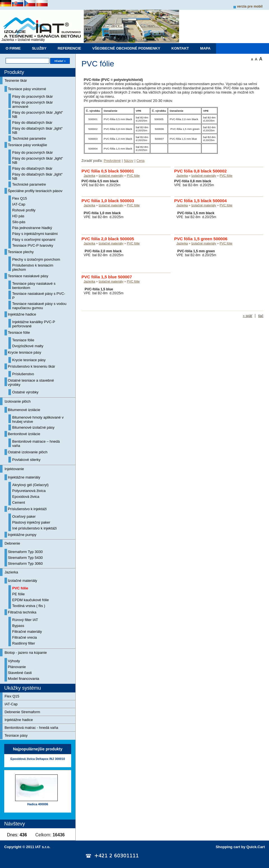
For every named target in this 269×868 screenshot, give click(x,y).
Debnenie (12, 543)
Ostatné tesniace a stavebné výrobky (31, 382)
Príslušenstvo (23, 374)
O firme (13, 48)
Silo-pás (19, 222)
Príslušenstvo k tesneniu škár (32, 366)
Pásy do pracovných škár (33, 96)
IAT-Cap (19, 204)
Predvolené (112, 161)
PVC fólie (20, 588)
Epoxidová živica (26, 497)
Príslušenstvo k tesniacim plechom (33, 267)
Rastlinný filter (24, 643)
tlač (261, 316)
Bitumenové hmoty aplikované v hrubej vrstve (38, 419)
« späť (247, 316)
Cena (141, 161)
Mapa (205, 48)
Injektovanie (14, 469)
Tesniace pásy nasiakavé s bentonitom (34, 286)
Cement (19, 502)
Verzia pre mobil (250, 6)
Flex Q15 (20, 198)
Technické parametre (29, 138)
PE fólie (19, 594)
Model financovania (24, 679)
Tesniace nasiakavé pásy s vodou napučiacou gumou (39, 306)
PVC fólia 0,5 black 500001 (108, 171)
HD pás (18, 216)
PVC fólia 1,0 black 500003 (108, 201)
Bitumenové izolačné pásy (33, 427)
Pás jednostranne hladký (32, 228)
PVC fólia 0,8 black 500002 (201, 171)
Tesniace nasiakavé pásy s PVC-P (39, 296)
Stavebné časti (20, 673)
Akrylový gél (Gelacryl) (31, 485)
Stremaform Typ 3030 (25, 552)
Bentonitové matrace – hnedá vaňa (36, 444)
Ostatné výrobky (25, 392)
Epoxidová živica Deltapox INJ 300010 (38, 759)
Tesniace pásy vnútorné (27, 89)
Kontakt (180, 48)
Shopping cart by (240, 847)
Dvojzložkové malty (28, 346)
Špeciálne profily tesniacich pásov (35, 191)
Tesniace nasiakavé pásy (28, 276)
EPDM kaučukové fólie (31, 600)
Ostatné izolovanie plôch (28, 452)
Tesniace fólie (19, 333)
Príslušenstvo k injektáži (27, 509)
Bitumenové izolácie (24, 410)
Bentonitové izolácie (24, 434)
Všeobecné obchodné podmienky (126, 48)
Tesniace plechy (21, 252)
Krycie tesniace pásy (25, 352)
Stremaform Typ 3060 (25, 563)
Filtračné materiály (27, 632)
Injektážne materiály (24, 477)
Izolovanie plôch (18, 401)
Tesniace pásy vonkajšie (27, 145)
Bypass (18, 626)
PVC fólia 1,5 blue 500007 (107, 277)
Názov (129, 161)
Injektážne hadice (22, 314)
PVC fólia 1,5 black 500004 (201, 201)
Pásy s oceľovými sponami (34, 240)
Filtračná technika (22, 612)
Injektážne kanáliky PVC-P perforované (34, 324)
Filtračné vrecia (25, 637)
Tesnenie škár (16, 81)
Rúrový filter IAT (25, 620)
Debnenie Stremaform (22, 712)
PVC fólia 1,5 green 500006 (201, 239)
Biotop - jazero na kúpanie (26, 653)
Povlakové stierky (26, 460)
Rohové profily (24, 210)
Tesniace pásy (16, 735)
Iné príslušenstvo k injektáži (35, 528)
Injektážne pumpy (22, 535)
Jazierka (8, 40)
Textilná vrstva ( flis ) (29, 606)
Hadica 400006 (38, 804)
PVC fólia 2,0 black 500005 (108, 239)
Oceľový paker (24, 516)
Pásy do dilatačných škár (33, 123)
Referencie (69, 48)
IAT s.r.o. (43, 847)
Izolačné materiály (31, 40)
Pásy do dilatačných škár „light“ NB (38, 130)
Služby (39, 48)
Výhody (14, 661)
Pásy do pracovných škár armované (33, 104)
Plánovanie (17, 667)
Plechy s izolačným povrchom (36, 259)
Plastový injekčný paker (31, 522)
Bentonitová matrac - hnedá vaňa (31, 728)
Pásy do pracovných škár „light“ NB (38, 115)
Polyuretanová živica (29, 491)
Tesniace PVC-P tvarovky (33, 245)
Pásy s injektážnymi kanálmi (35, 234)
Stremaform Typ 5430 (25, 558)
